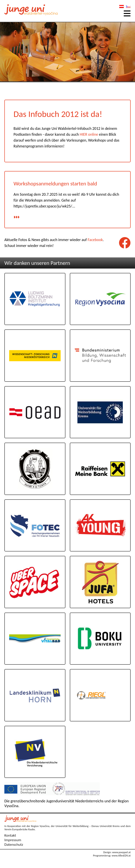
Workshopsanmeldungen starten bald (55, 184)
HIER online (89, 134)
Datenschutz (14, 845)
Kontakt (10, 835)
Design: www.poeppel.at (117, 852)
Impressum (13, 840)
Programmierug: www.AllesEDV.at (112, 855)
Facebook (95, 240)
